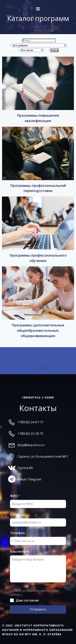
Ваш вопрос (20, 551)
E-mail (16, 514)
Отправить (38, 609)
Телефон (17, 533)
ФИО (15, 496)
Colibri (41, 368)
